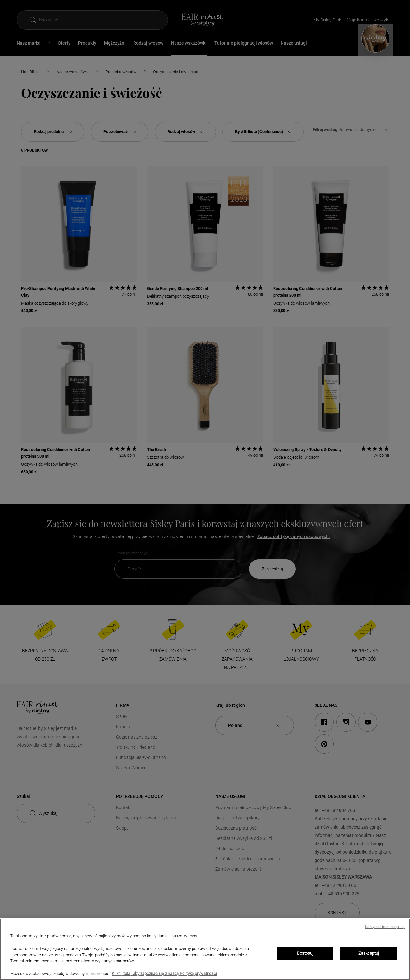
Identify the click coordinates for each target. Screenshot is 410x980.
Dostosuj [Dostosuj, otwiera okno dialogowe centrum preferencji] (305, 953)
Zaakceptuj (369, 953)
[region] (205, 949)
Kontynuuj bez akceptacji (385, 927)
